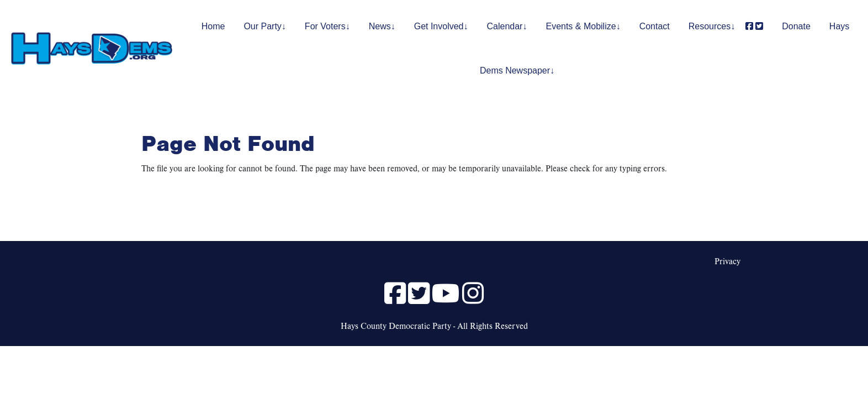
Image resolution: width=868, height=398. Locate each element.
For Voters (325, 26)
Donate (796, 26)
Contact (655, 26)
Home (213, 26)
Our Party (262, 26)
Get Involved (439, 26)
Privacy (727, 261)
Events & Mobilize (581, 26)
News (380, 26)
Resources (710, 26)
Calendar (505, 26)
